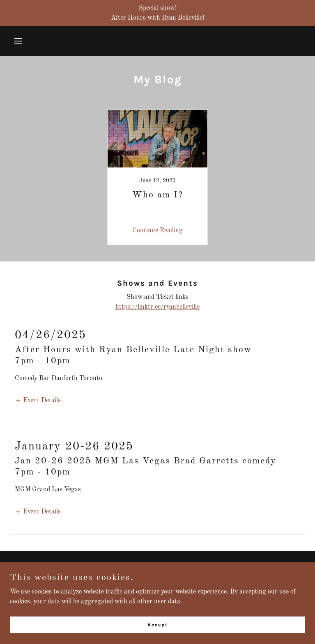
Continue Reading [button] (157, 231)
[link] (158, 177)
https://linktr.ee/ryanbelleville (157, 307)
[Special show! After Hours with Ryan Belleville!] (157, 13)
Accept (158, 624)
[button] (44, 41)
